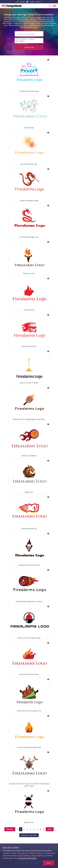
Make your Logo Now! (29, 835)
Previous (10, 829)
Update (29, 47)
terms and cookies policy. (27, 858)
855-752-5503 (21, 2)
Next (50, 829)
